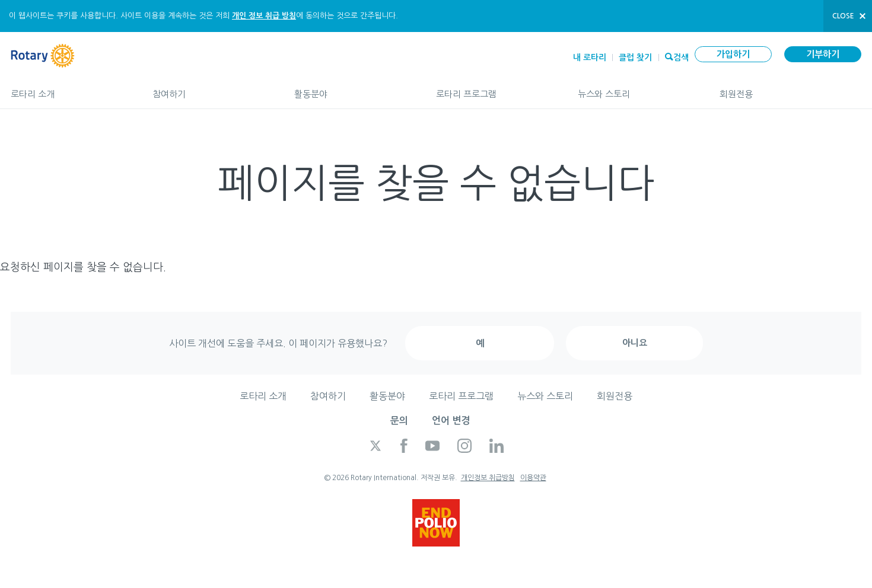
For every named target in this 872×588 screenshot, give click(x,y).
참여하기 (211, 89)
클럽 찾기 (635, 57)
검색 (681, 56)
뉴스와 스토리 (637, 89)
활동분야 (353, 89)
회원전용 (790, 89)
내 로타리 (590, 57)
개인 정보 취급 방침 (264, 16)
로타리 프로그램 (495, 89)
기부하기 (823, 54)
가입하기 (733, 54)
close (843, 16)
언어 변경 (451, 421)
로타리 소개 (70, 89)
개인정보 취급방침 (488, 478)
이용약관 (533, 478)
